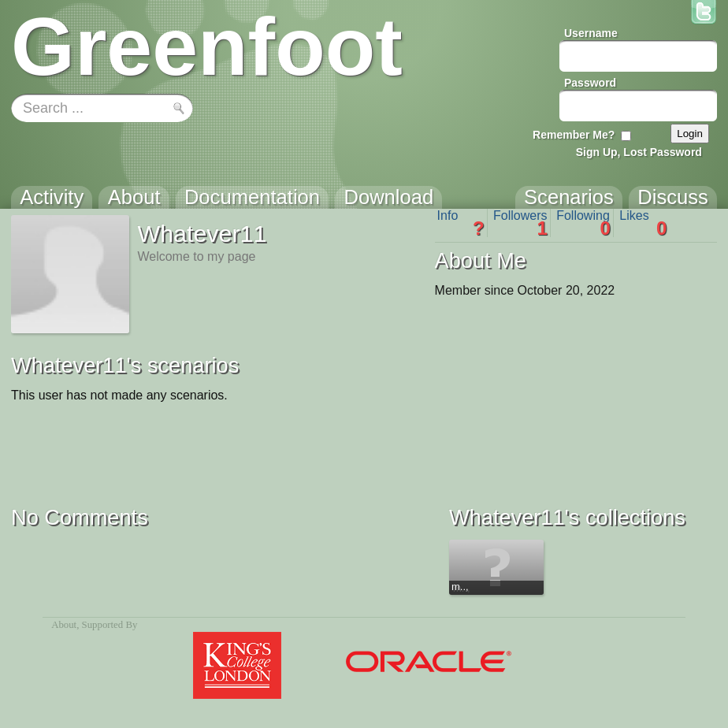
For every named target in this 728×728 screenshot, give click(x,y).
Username (591, 33)
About (64, 625)
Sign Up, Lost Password (639, 152)
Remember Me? (574, 135)
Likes (643, 223)
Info (461, 223)
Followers (520, 223)
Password (590, 83)
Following (583, 223)
